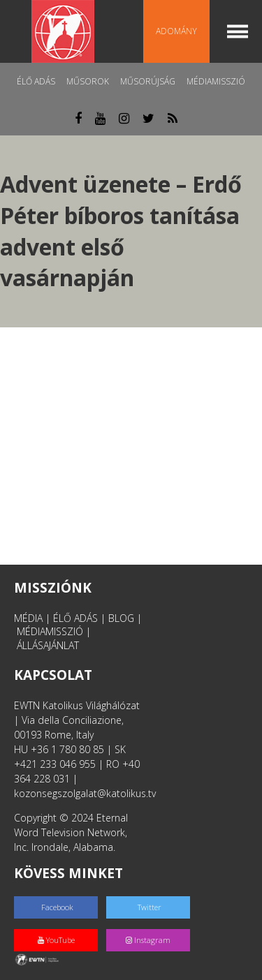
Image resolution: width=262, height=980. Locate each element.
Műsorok (88, 81)
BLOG (121, 618)
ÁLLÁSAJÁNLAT (48, 645)
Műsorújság (148, 81)
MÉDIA (28, 618)
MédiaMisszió (216, 81)
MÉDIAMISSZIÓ (50, 631)
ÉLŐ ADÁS (75, 618)
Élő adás (36, 81)
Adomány (176, 31)
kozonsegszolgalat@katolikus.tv (85, 793)
